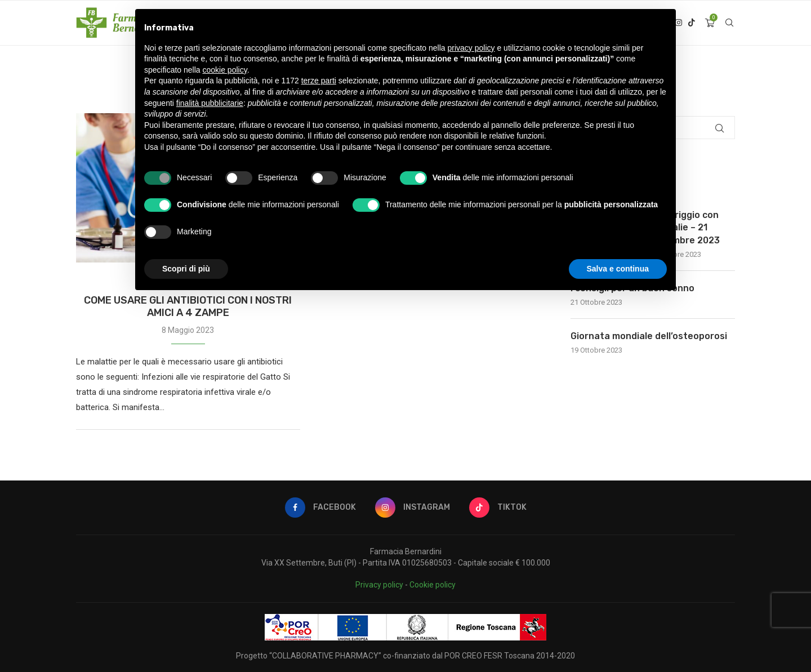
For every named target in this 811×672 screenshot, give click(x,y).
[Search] (729, 23)
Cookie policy (433, 585)
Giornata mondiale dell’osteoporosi (649, 336)
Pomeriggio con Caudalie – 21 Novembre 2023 (685, 228)
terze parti (319, 81)
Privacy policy (379, 585)
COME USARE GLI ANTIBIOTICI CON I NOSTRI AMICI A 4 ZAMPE (188, 306)
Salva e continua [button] (618, 269)
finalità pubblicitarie (210, 103)
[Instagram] (413, 508)
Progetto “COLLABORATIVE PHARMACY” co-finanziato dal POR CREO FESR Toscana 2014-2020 (405, 656)
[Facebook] (320, 508)
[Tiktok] (692, 23)
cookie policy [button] (225, 70)
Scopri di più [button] (186, 269)
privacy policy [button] (471, 48)
